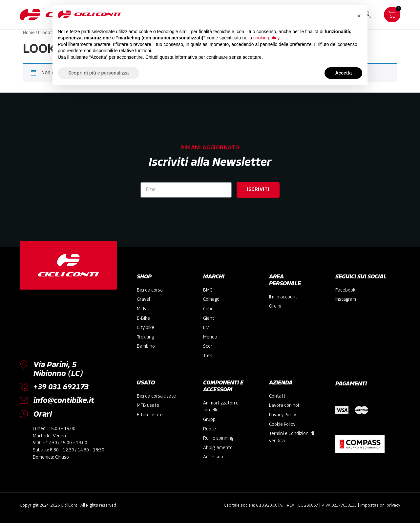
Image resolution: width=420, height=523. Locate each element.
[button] (359, 16)
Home (29, 33)
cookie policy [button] (266, 38)
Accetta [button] (343, 73)
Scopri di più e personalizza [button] (98, 73)
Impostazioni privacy (380, 505)
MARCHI (214, 277)
